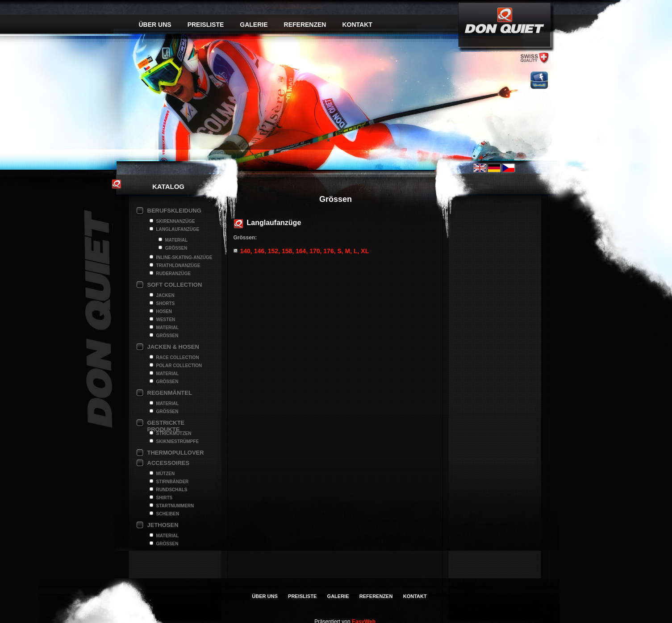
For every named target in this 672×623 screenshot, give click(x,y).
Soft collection (175, 285)
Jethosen (163, 525)
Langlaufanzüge (178, 229)
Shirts (165, 498)
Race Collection (178, 357)
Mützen (166, 474)
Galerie (254, 25)
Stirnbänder (173, 482)
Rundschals (172, 490)
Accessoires (169, 463)
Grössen (176, 248)
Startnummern (175, 506)
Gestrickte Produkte (166, 423)
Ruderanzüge (174, 274)
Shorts (166, 303)
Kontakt (357, 25)
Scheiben (168, 514)
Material (177, 240)
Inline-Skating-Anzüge (184, 257)
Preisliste (206, 25)
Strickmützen (174, 433)
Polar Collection (179, 366)
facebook (539, 80)
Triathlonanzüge (178, 266)
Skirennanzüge (176, 221)
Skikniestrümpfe (178, 441)
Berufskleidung (174, 211)
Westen (166, 320)
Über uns (155, 25)
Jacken (165, 295)
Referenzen (305, 25)
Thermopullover (176, 453)
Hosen (164, 311)
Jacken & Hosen (173, 347)
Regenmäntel (170, 393)
